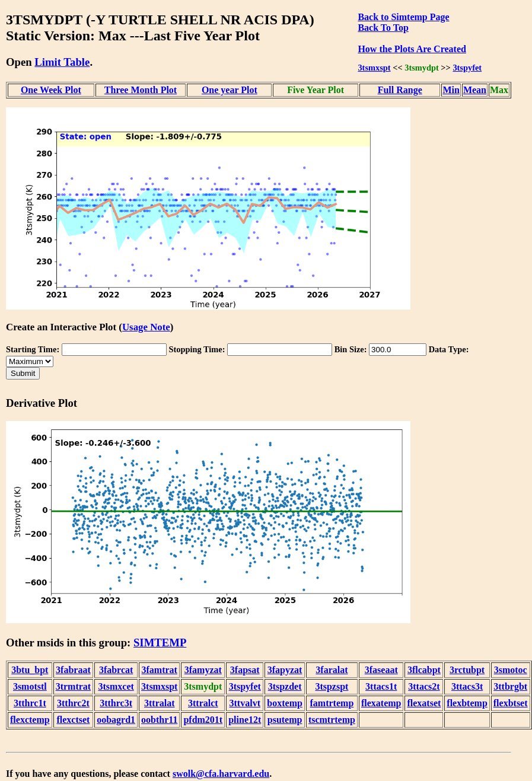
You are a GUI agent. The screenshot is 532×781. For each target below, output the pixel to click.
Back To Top (383, 28)
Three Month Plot (141, 90)
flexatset (424, 703)
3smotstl (30, 686)
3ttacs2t (424, 686)
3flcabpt (424, 670)
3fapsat (245, 670)
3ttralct (203, 703)
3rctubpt (467, 670)
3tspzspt (332, 686)
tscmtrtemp (332, 720)
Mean (475, 90)
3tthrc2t (73, 703)
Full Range (400, 90)
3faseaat (381, 670)
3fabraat (73, 670)
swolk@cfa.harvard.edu (221, 774)
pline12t (245, 720)
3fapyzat (285, 670)
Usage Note (146, 327)
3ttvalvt (245, 703)
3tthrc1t (30, 703)
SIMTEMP (160, 643)
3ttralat (160, 703)
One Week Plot (51, 90)
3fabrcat (116, 670)
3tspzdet (285, 686)
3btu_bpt (30, 670)
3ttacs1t (381, 686)
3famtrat (160, 670)
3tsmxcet (116, 686)
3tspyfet (467, 68)
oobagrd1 (116, 720)
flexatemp (381, 703)
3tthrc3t (116, 703)
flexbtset (511, 703)
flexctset (73, 720)
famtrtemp (332, 703)
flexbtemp (467, 703)
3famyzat (203, 670)
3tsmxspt (374, 68)
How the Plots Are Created (412, 49)
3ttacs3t (467, 686)
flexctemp (30, 720)
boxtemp (285, 703)
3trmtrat (74, 686)
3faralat (332, 670)
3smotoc (511, 670)
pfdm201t (203, 720)
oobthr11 (159, 720)
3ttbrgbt (510, 686)
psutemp (285, 720)
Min (451, 90)
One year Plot (230, 90)
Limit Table (62, 62)
